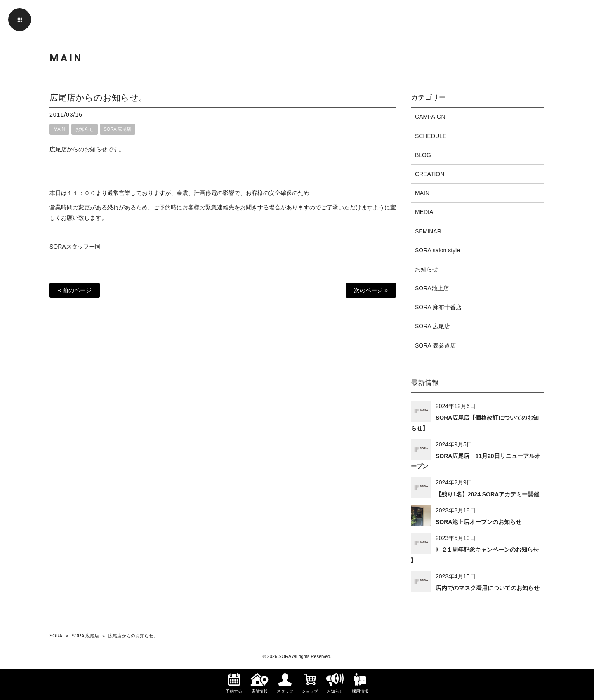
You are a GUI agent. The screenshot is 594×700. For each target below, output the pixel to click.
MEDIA (424, 212)
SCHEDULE (431, 136)
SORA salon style (437, 250)
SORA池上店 (432, 288)
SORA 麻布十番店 (438, 307)
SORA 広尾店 (118, 129)
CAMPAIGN (430, 117)
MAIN (59, 129)
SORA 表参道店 (435, 345)
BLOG (423, 155)
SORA (56, 636)
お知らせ (85, 129)
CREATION (430, 174)
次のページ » (371, 290)
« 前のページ (75, 290)
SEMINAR (428, 231)
